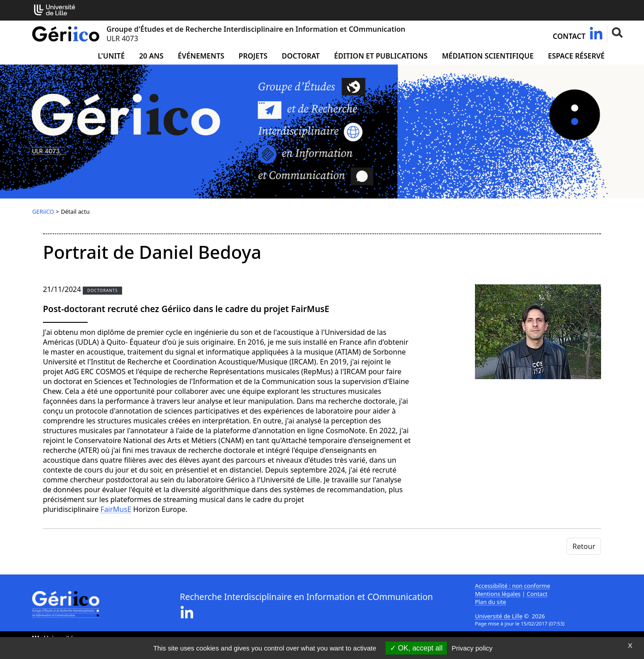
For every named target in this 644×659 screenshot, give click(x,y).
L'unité (111, 56)
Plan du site (491, 602)
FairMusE (116, 509)
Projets (253, 56)
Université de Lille (499, 616)
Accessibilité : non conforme (513, 586)
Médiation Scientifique (488, 56)
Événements (201, 56)
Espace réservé (576, 56)
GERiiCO (43, 211)
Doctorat (301, 56)
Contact (569, 36)
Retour (584, 546)
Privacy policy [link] (472, 648)
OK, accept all (416, 648)
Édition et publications (381, 56)
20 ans (151, 56)
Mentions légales (498, 594)
